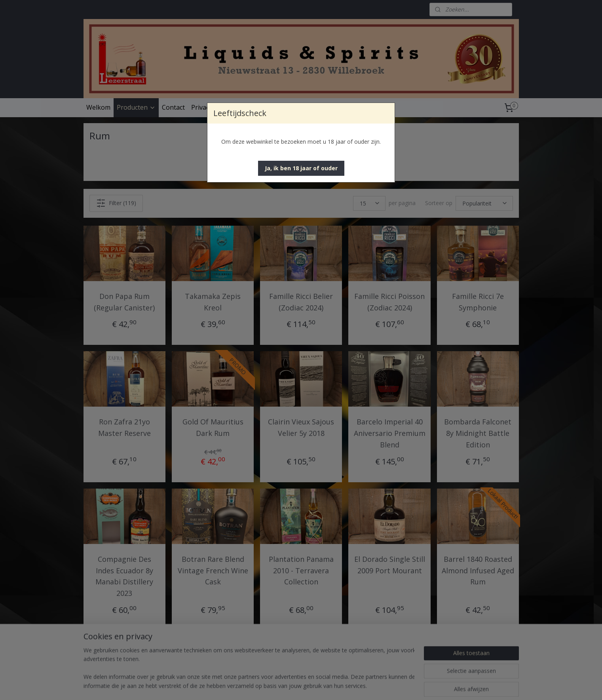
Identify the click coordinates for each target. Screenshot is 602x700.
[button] (301, 168)
